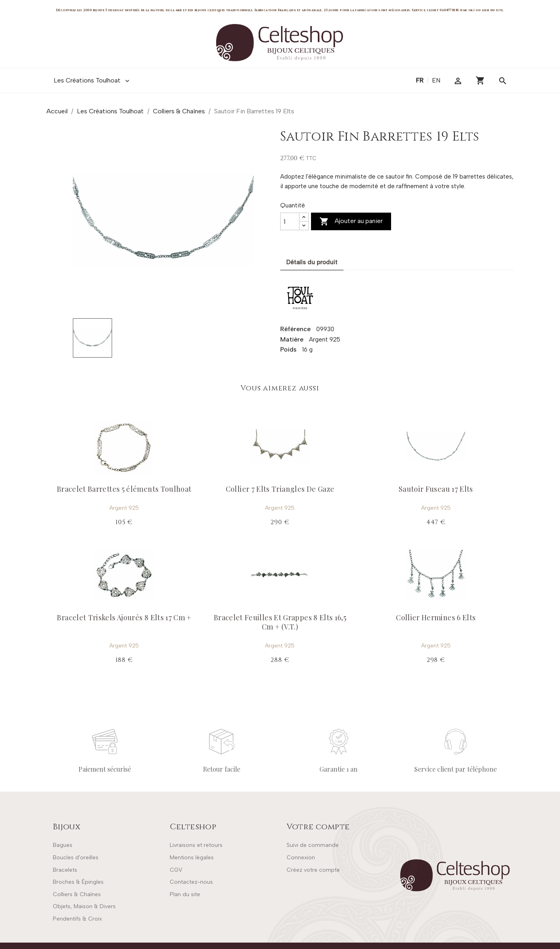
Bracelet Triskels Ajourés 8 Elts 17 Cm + (124, 617)
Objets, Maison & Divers (84, 906)
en (436, 80)
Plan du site (185, 894)
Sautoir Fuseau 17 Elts (436, 489)
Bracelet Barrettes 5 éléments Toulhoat (124, 489)
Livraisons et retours (196, 845)
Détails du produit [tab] (312, 262)
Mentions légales (192, 858)
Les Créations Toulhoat (92, 80)
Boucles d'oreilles (76, 858)
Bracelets (65, 870)
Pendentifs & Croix (77, 919)
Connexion (301, 858)
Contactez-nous (191, 882)
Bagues (63, 845)
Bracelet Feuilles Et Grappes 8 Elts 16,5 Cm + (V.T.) (280, 622)
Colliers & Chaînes (77, 894)
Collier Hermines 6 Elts (436, 617)
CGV (176, 870)
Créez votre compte (313, 870)
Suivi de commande (313, 845)
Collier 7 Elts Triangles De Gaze (280, 489)
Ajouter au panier (351, 221)
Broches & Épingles (78, 882)
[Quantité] (290, 221)
